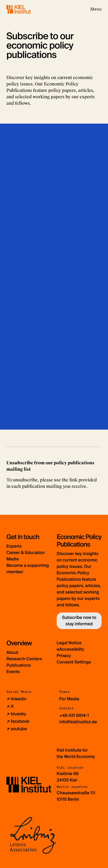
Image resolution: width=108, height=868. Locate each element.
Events (13, 672)
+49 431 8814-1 (74, 715)
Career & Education (26, 553)
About (12, 652)
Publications (19, 665)
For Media (69, 699)
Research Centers (24, 659)
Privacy (64, 656)
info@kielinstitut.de (78, 722)
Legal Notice (69, 643)
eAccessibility (70, 649)
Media (13, 559)
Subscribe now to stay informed (79, 621)
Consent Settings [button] (74, 662)
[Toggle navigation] (96, 9)
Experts (14, 546)
